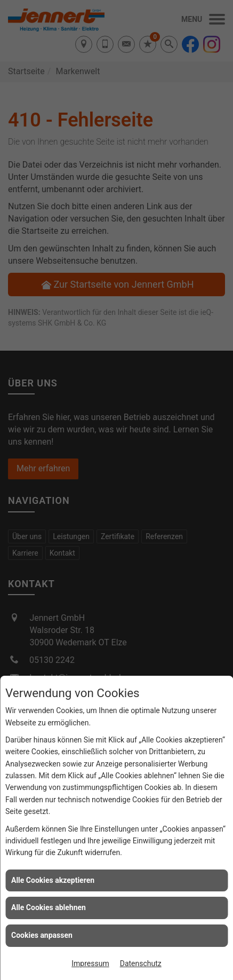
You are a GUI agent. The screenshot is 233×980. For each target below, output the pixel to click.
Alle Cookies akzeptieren (53, 880)
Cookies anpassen (42, 935)
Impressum (90, 963)
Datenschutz (141, 963)
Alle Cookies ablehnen (49, 907)
